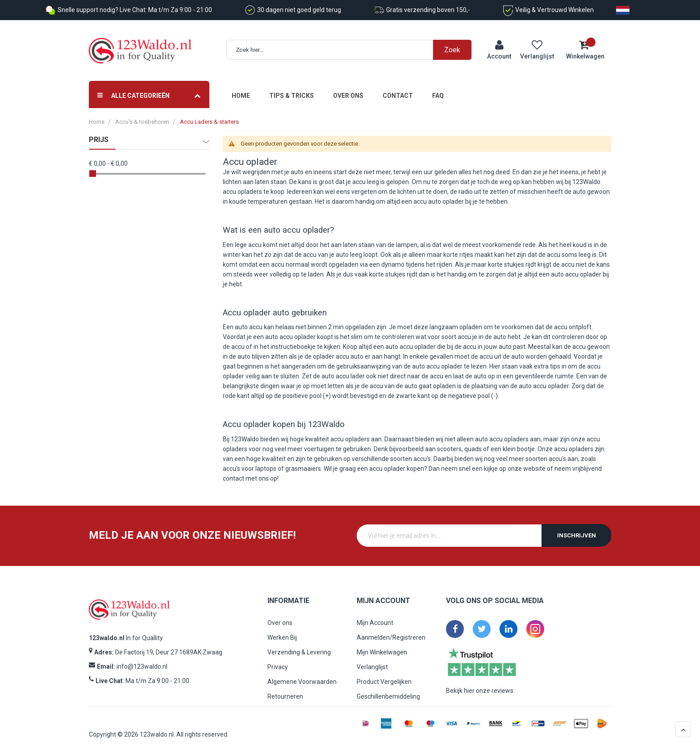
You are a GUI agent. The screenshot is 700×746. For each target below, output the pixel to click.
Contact (398, 88)
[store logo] (140, 47)
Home (241, 88)
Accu (233, 155)
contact (233, 471)
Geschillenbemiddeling (388, 689)
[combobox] (354, 46)
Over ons (348, 88)
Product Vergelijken (384, 674)
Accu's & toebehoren (142, 115)
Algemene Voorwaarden (302, 674)
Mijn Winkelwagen (382, 645)
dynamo (393, 257)
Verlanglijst (372, 659)
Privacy (278, 659)
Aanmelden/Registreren (391, 630)
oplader (262, 155)
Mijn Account (375, 615)
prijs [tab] (99, 133)
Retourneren (285, 689)
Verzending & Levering (299, 645)
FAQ (438, 88)
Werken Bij (282, 630)
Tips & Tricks (292, 88)
